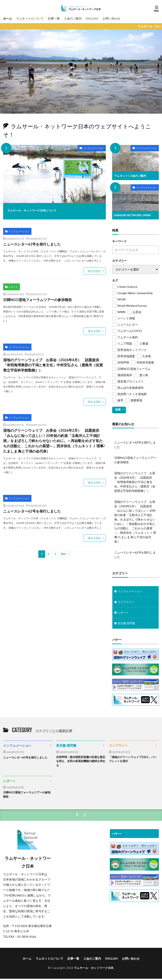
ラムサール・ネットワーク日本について (41, 210)
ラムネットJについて (33, 18)
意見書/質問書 (127, 624)
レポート (13, 285)
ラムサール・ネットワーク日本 (94, 970)
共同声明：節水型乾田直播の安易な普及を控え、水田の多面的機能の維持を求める (80, 762)
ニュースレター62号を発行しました (30, 505)
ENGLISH (102, 18)
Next (64, 547)
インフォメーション (91, 149)
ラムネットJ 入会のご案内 (131, 176)
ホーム (8, 18)
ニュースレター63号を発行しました (30, 243)
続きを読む (95, 270)
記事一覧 (60, 18)
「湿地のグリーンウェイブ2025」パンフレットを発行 (133, 760)
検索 (118, 409)
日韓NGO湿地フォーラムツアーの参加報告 (36, 298)
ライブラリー (126, 602)
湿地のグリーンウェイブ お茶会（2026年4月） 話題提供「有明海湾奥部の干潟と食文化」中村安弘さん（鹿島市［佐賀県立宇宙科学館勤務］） (53, 362)
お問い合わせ (123, 18)
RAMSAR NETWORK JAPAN (134, 215)
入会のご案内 (81, 18)
